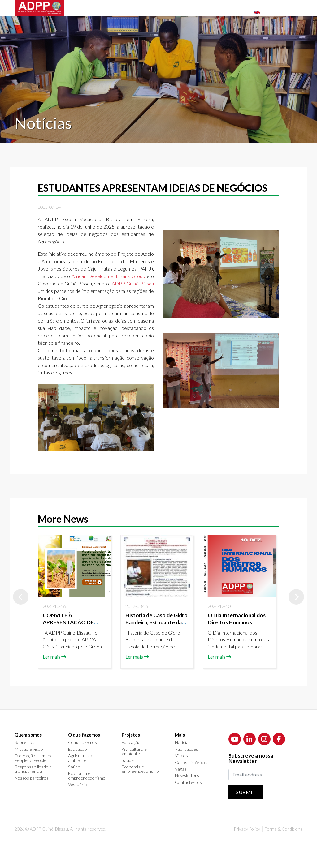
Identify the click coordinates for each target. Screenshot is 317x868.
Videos (181, 756)
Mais (180, 735)
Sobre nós (24, 742)
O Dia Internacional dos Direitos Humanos (237, 619)
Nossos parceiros (32, 778)
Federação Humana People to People (34, 758)
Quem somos (28, 735)
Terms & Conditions (284, 829)
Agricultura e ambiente (81, 758)
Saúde (74, 767)
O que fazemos (84, 735)
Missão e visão (29, 749)
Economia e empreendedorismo (87, 776)
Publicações (187, 749)
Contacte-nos (188, 782)
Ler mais (52, 657)
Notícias (183, 742)
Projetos (131, 735)
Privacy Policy (247, 829)
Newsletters (187, 776)
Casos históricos (191, 763)
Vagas (181, 769)
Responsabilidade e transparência (33, 769)
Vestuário (78, 785)
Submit (246, 792)
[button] (21, 597)
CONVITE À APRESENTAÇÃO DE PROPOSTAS (68, 622)
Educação (78, 749)
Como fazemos (83, 742)
